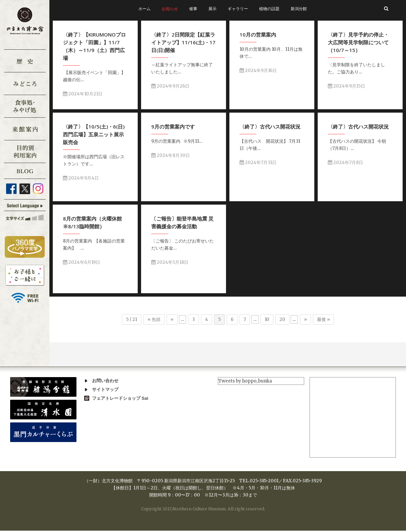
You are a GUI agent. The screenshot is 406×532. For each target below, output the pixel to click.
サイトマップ (105, 389)
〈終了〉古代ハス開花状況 (268, 127)
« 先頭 (154, 319)
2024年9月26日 (171, 86)
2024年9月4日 (82, 178)
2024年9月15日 (344, 87)
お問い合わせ (105, 381)
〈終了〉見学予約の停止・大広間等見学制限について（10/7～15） (356, 43)
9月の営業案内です (174, 126)
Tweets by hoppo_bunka (245, 381)
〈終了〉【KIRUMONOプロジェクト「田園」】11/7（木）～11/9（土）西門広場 (94, 46)
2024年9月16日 (259, 71)
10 (267, 319)
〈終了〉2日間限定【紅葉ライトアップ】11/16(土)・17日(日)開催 (184, 42)
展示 (212, 9)
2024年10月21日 (83, 94)
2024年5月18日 (169, 263)
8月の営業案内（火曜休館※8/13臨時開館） (94, 222)
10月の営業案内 (258, 34)
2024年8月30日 (172, 155)
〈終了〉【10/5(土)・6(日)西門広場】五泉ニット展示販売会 (95, 134)
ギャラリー (238, 9)
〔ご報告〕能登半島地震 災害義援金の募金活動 (182, 223)
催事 (193, 9)
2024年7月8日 (344, 163)
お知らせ (170, 9)
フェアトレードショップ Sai (120, 398)
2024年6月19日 (84, 262)
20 (282, 319)
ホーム (144, 9)
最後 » (323, 319)
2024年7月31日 (256, 163)
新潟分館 (299, 9)
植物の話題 (269, 9)
